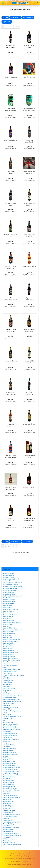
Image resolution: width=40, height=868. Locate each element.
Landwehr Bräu (7, 737)
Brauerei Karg (7, 619)
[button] (3, 18)
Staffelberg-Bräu (8, 813)
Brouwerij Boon (8, 649)
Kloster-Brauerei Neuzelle (11, 724)
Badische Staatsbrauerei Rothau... (13, 587)
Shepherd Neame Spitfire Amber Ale (11, 457)
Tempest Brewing (8, 820)
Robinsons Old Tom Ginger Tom (11, 267)
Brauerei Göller (8, 607)
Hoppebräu (6, 705)
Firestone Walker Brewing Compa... (13, 675)
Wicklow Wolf (7, 837)
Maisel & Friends (8, 751)
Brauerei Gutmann (8, 611)
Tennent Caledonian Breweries (12, 822)
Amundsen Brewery (9, 577)
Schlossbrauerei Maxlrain (11, 796)
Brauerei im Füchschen (10, 615)
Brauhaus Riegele (8, 643)
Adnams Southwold (9, 575)
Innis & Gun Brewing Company (12, 711)
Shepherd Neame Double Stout (29, 330)
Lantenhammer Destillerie (11, 739)
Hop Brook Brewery (9, 703)
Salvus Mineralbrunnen (10, 788)
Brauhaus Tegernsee (9, 645)
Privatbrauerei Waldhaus (10, 773)
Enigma (5, 668)
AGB (34, 859)
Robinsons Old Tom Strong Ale (29, 236)
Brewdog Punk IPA (29, 77)
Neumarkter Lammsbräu (10, 754)
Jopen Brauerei (7, 715)
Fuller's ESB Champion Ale (29, 141)
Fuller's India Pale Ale (11, 140)
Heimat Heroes (8, 694)
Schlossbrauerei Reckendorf (11, 798)
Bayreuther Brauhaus (9, 590)
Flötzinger (6, 677)
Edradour (6, 664)
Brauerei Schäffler (8, 632)
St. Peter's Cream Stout (29, 46)
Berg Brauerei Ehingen (10, 594)
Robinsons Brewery (9, 783)
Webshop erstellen (13, 865)
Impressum (13, 853)
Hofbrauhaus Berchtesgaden (12, 700)
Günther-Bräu (7, 690)
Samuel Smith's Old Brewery (11, 790)
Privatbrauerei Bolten (9, 764)
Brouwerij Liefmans (9, 656)
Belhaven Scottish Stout (11, 204)
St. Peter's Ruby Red (29, 487)
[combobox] (15, 18)
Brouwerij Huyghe (8, 654)
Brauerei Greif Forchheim (11, 609)
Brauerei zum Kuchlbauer (11, 641)
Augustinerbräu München (10, 585)
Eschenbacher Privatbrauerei (12, 670)
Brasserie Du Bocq (8, 604)
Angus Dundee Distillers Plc (11, 579)
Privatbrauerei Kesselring (11, 769)
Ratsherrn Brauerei (9, 781)
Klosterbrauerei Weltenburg (11, 730)
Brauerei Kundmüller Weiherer (12, 622)
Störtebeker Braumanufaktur (12, 815)
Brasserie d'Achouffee (10, 602)
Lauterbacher (7, 741)
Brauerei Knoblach (8, 621)
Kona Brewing (7, 732)
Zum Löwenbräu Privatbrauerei (12, 845)
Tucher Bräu (7, 826)
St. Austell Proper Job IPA (11, 236)
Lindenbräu (6, 747)
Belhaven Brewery (8, 592)
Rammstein (6, 779)
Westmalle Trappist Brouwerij (12, 835)
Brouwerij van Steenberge (11, 658)
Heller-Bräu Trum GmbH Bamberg (13, 696)
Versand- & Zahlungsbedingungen (20, 856)
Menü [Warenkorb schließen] (3, 3)
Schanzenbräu (7, 794)
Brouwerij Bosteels (9, 651)
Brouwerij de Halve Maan (11, 653)
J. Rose (5, 713)
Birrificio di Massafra (9, 600)
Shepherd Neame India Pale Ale (11, 330)
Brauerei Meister (8, 624)
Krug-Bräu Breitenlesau (10, 734)
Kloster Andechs (8, 722)
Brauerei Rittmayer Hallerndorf (12, 630)
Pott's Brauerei (7, 758)
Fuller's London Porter (11, 173)
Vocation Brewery (8, 830)
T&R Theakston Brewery (10, 816)
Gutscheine (21, 853)
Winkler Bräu (7, 841)
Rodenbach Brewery (9, 786)
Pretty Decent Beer (9, 760)
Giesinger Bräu (7, 685)
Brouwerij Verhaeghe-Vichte (11, 660)
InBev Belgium (7, 709)
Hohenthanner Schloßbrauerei (12, 702)
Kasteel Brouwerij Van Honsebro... (13, 717)
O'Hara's (5, 756)
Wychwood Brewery (9, 843)
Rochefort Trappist (8, 784)
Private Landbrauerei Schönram (12, 775)
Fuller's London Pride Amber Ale (29, 173)
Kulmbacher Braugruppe (10, 735)
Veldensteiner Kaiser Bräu (11, 828)
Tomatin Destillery (8, 824)
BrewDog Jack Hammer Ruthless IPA (11, 109)
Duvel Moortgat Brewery (10, 662)
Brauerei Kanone (8, 617)
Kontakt (28, 853)
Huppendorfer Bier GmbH (11, 707)
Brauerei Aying (7, 605)
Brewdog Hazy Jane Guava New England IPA (29, 109)
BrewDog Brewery (8, 647)
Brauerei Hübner (8, 613)
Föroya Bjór (6, 679)
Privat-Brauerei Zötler (9, 762)
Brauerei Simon (8, 636)
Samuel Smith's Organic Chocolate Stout (11, 393)
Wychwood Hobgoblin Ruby (29, 299)
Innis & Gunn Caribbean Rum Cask (11, 299)
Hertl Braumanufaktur (10, 698)
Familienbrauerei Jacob (10, 671)
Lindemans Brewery (9, 745)
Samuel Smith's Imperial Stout (29, 362)
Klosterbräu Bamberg (9, 726)
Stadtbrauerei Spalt (9, 811)
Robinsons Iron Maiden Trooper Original (11, 46)
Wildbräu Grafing (8, 839)
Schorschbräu (7, 799)
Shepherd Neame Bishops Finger (11, 488)
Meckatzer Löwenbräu (9, 752)
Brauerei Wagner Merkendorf (12, 639)
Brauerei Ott (7, 626)
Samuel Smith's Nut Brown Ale (11, 362)
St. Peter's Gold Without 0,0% (11, 520)
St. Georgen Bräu (8, 807)
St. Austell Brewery (9, 805)
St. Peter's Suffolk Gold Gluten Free (29, 520)
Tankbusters (7, 818)
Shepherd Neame (8, 801)
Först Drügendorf (8, 681)
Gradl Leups (7, 686)
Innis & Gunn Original (29, 266)
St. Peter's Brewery (9, 809)
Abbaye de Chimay (8, 573)
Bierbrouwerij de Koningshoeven (13, 596)
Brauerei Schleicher (9, 634)
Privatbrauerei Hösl (9, 766)
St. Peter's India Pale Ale (11, 78)
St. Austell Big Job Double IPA (29, 204)
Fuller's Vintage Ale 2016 (29, 457)
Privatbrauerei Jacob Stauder (12, 767)
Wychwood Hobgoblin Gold (11, 425)
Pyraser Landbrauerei (9, 777)
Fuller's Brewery (8, 683)
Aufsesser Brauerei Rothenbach (12, 583)
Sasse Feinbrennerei (9, 792)
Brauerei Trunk (7, 637)
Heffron (5, 692)
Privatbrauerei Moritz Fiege (11, 771)
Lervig (5, 743)
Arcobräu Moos (7, 581)
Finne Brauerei (7, 673)
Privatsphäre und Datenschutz (20, 862)
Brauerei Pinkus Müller (10, 628)
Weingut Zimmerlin (9, 832)
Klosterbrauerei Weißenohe (11, 728)
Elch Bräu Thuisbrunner (10, 666)
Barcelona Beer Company (11, 589)
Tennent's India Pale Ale (29, 425)
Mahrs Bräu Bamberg (9, 749)
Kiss (4, 720)
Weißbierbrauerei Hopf (10, 833)
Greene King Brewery (9, 688)
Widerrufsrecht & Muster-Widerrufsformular (18, 859)
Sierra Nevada (7, 803)
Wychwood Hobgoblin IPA (29, 393)
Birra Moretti (7, 598)
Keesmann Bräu (8, 718)
